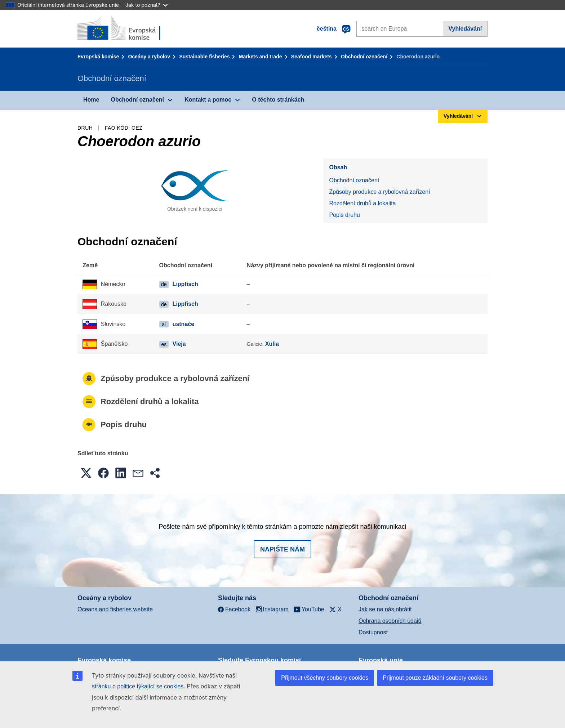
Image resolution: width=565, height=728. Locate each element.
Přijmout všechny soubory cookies (325, 678)
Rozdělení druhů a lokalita (362, 203)
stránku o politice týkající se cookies (138, 686)
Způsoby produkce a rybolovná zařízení (379, 192)
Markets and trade (261, 57)
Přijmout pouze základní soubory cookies (435, 678)
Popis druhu (344, 215)
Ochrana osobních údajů (390, 621)
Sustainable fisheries (204, 57)
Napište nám (282, 549)
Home (91, 100)
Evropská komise (98, 57)
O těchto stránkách (278, 100)
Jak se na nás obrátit (385, 609)
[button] (86, 473)
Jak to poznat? (146, 5)
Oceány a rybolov (149, 57)
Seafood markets (312, 57)
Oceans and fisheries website (115, 609)
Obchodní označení (364, 57)
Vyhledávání (465, 29)
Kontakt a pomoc (208, 100)
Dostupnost (373, 632)
